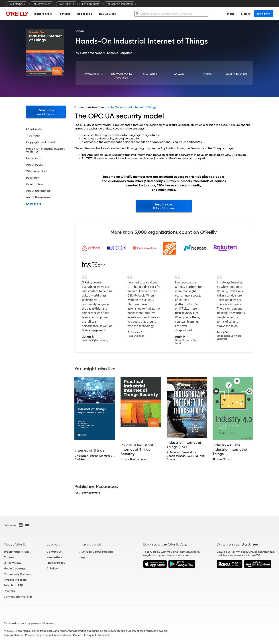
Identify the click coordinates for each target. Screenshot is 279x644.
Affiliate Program (15, 580)
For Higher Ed (67, 4)
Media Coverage (15, 568)
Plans (231, 14)
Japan (84, 557)
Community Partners (17, 574)
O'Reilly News (13, 563)
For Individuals (91, 4)
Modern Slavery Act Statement (91, 635)
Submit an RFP (13, 585)
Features (64, 14)
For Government (42, 4)
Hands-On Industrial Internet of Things (130, 107)
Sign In (246, 14)
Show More (34, 204)
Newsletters (54, 557)
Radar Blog (85, 14)
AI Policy (52, 568)
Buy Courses (107, 14)
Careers (9, 557)
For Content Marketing (120, 4)
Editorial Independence (57, 635)
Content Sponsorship (18, 597)
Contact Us (54, 552)
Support (53, 544)
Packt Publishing (236, 74)
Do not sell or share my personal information (29, 624)
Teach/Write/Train (16, 552)
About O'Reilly (15, 544)
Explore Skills (43, 14)
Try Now (264, 14)
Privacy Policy (56, 563)
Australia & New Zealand (96, 552)
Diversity (9, 591)
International (90, 544)
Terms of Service (13, 635)
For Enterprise (17, 4)
